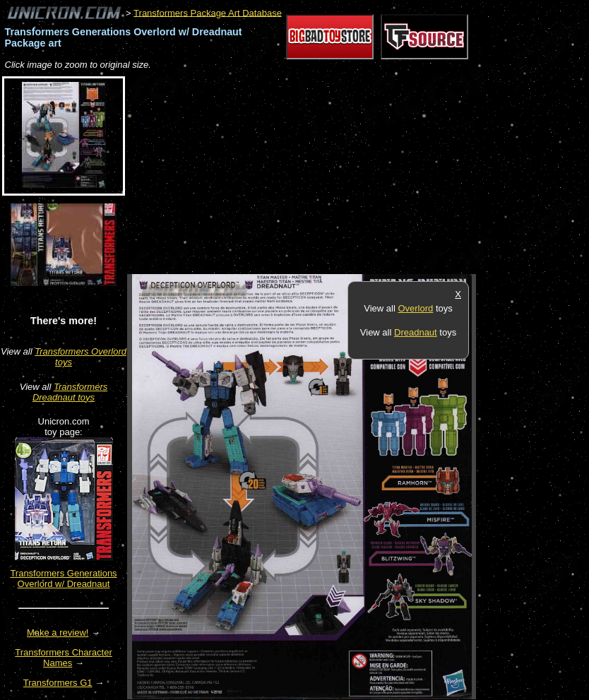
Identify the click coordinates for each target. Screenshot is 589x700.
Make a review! (58, 633)
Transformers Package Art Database (208, 12)
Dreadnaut (416, 332)
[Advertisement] (292, 173)
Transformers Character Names (64, 658)
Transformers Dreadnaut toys (70, 392)
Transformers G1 (58, 683)
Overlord (415, 308)
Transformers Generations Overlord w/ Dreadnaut (63, 579)
